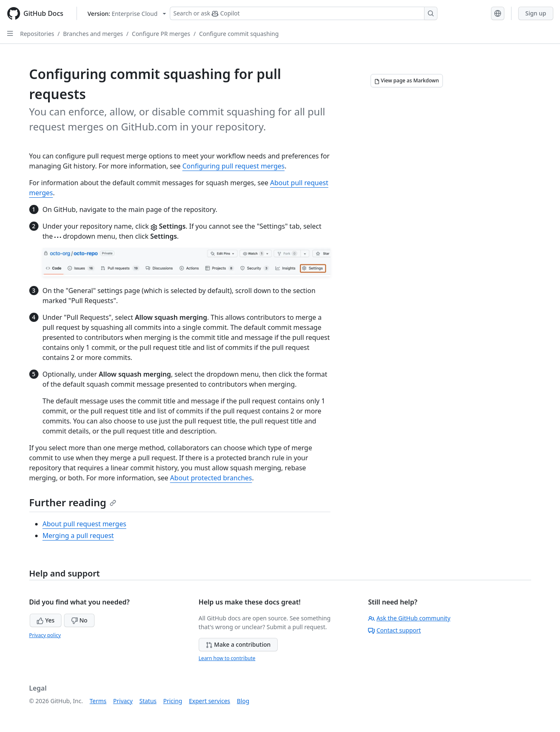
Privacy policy (45, 635)
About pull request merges (84, 524)
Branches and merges (93, 34)
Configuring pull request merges (233, 166)
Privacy (123, 701)
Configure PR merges (161, 34)
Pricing (173, 701)
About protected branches (211, 478)
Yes (46, 620)
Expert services (210, 701)
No (79, 620)
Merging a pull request (78, 536)
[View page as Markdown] (407, 81)
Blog (243, 701)
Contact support (394, 630)
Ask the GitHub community (409, 618)
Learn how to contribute (227, 658)
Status (148, 701)
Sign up (536, 13)
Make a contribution (238, 644)
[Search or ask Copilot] (304, 13)
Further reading (73, 502)
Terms (98, 701)
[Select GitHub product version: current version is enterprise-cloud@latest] (127, 14)
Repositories (37, 34)
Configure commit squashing (239, 34)
